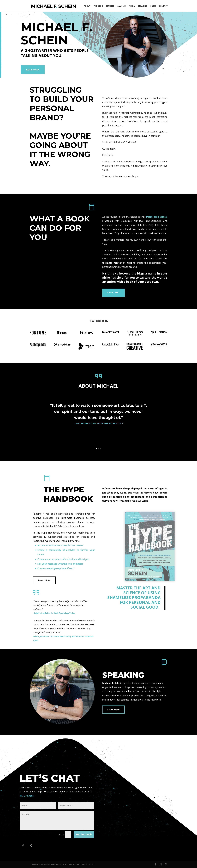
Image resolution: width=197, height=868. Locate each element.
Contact (163, 6)
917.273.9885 (27, 796)
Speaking (143, 6)
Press (153, 6)
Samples (122, 6)
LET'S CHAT (114, 293)
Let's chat (33, 70)
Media (132, 6)
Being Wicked (74, 864)
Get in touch (84, 834)
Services (110, 6)
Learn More (44, 580)
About (87, 6)
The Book (98, 6)
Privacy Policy (88, 864)
